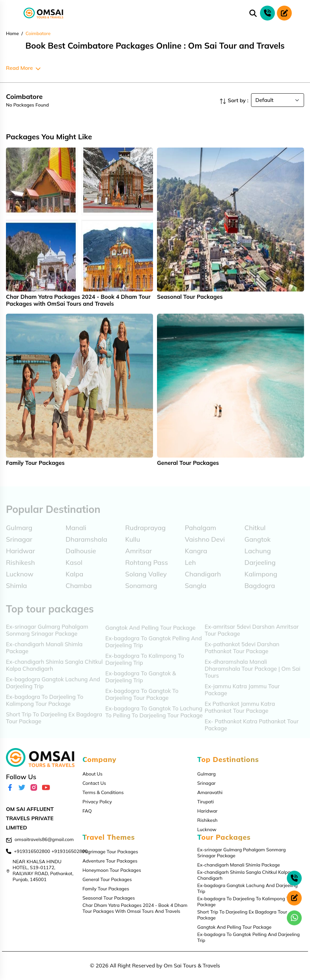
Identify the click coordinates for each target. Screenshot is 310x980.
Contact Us (94, 783)
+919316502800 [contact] (32, 851)
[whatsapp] (294, 918)
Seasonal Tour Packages (109, 898)
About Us (92, 774)
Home (12, 33)
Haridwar (207, 811)
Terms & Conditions (103, 792)
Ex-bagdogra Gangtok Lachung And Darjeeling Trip (248, 888)
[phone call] (267, 13)
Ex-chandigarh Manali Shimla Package (239, 865)
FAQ (87, 811)
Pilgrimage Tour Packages (110, 852)
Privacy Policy (97, 802)
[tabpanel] (79, 227)
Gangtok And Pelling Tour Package (234, 927)
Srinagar (207, 783)
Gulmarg (207, 774)
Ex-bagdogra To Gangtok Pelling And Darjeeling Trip (249, 937)
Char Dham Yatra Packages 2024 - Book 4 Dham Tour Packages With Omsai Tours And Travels (135, 908)
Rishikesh (207, 820)
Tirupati (206, 802)
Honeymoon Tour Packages (112, 870)
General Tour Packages (107, 879)
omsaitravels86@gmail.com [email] (44, 839)
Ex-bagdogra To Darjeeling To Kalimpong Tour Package (247, 902)
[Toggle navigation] (9, 13)
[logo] (43, 13)
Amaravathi (210, 792)
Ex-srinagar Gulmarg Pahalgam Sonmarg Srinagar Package (242, 853)
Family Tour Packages (106, 889)
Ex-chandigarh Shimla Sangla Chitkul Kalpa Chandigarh (244, 875)
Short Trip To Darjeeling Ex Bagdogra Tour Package (242, 915)
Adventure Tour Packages (110, 861)
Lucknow (207, 829)
